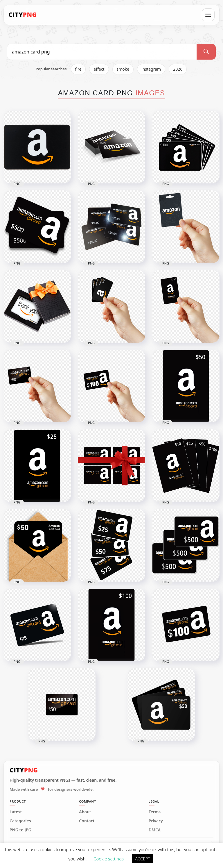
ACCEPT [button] (143, 859)
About (85, 812)
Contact (87, 821)
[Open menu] (208, 15)
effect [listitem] (99, 69)
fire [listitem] (78, 69)
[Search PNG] (102, 52)
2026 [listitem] (178, 69)
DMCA (155, 830)
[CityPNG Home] (23, 15)
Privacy (156, 821)
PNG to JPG (20, 830)
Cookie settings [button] (109, 859)
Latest (16, 812)
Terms (155, 812)
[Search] (206, 52)
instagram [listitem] (151, 69)
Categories (20, 821)
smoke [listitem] (123, 69)
